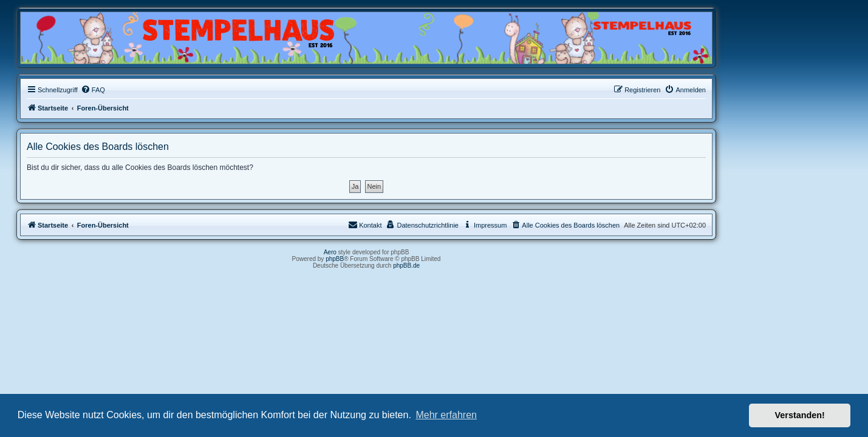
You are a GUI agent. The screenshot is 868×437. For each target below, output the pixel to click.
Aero (398, 252)
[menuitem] (160, 90)
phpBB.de (474, 266)
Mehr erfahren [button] (446, 415)
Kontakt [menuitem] (433, 225)
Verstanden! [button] (800, 415)
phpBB (403, 259)
